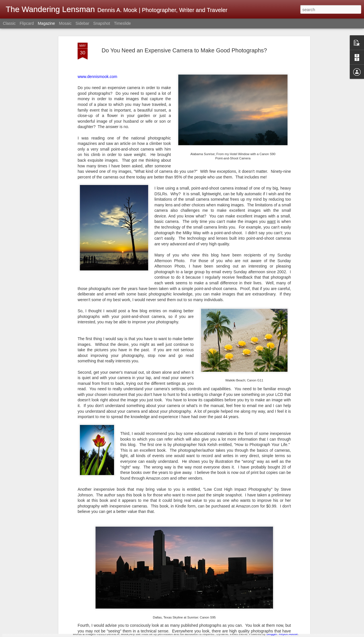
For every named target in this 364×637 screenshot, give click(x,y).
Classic (9, 23)
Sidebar (82, 23)
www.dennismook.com (97, 49)
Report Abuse (288, 634)
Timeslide (122, 23)
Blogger (272, 634)
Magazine (46, 23)
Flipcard (27, 23)
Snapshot (102, 23)
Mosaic (65, 23)
